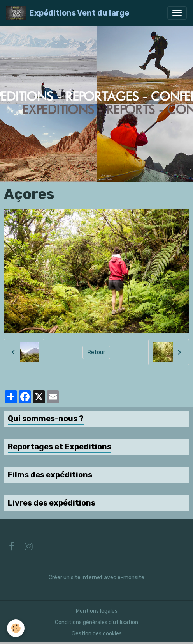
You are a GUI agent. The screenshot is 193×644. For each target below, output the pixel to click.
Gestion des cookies (97, 634)
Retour (96, 352)
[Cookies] (16, 628)
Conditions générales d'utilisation (96, 622)
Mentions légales (97, 611)
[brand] (68, 13)
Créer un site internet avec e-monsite (96, 577)
